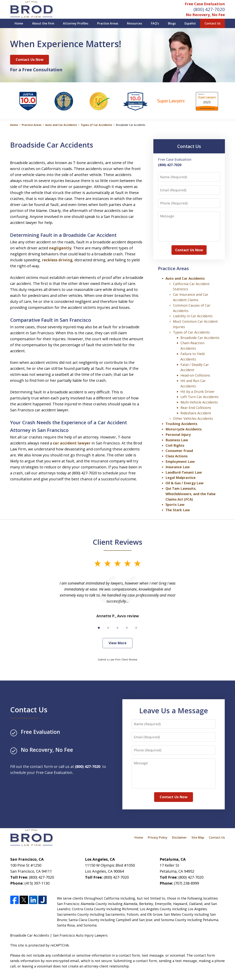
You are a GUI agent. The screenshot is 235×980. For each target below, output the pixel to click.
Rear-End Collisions (196, 408)
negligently (60, 248)
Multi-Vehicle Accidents (199, 402)
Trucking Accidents (181, 424)
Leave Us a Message (174, 710)
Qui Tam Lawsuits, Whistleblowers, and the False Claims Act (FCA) (191, 494)
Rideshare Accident (196, 413)
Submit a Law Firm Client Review (118, 659)
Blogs (172, 23)
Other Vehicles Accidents (193, 418)
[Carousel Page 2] (108, 628)
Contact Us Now (30, 59)
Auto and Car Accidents (61, 125)
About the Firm (43, 23)
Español (190, 23)
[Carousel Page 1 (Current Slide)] (99, 628)
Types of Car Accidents (96, 125)
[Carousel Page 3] (117, 628)
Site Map (198, 837)
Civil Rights (175, 445)
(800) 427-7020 (209, 9)
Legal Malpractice (181, 478)
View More (117, 643)
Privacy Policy (158, 837)
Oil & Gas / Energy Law (184, 483)
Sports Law (175, 504)
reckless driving (57, 260)
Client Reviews (118, 542)
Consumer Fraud (179, 451)
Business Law (177, 440)
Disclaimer (179, 837)
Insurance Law (178, 467)
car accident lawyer (72, 443)
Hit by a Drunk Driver (198, 392)
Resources (135, 23)
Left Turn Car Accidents (200, 397)
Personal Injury (178, 435)
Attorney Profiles (76, 23)
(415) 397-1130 (37, 883)
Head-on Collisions (195, 375)
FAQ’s (155, 23)
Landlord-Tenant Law (184, 472)
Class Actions (177, 456)
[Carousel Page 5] (136, 628)
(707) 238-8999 (186, 883)
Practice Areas (108, 23)
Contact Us (213, 23)
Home (19, 23)
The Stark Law (178, 510)
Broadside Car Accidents (200, 338)
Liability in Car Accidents (193, 316)
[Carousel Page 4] (127, 628)
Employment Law (180, 461)
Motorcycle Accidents (184, 429)
